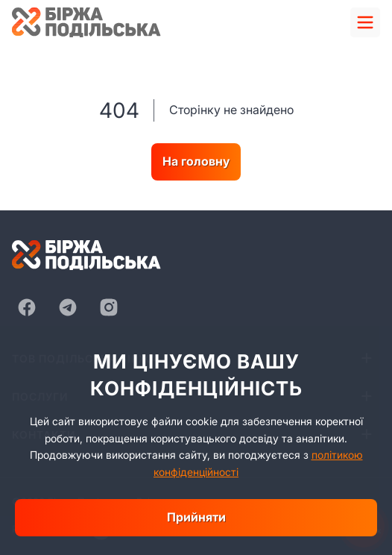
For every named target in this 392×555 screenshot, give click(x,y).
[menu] (365, 22)
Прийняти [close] (196, 517)
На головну (196, 161)
